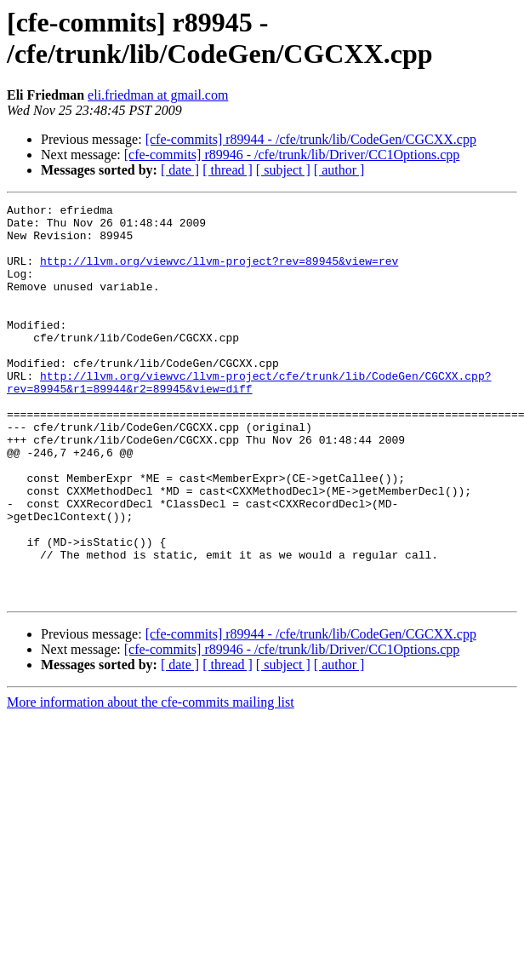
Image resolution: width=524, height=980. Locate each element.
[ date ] (180, 170)
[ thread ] (228, 170)
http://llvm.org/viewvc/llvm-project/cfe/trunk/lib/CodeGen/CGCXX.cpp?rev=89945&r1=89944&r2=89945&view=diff (249, 419)
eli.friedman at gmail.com (158, 95)
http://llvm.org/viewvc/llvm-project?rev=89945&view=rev (219, 273)
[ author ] (339, 170)
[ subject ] (283, 170)
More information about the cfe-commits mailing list (151, 781)
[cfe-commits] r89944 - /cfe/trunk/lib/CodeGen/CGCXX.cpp (311, 139)
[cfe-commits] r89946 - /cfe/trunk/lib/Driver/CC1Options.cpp (292, 155)
